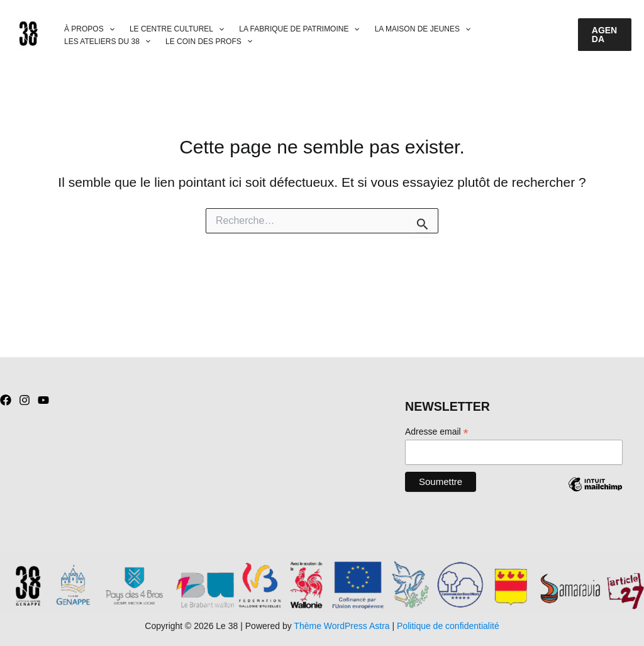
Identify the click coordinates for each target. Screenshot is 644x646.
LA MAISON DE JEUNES (423, 29)
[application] (109, 29)
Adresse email (437, 432)
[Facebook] (6, 400)
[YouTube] (43, 400)
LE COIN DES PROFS (209, 42)
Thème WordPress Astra (341, 626)
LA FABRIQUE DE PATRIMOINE (299, 29)
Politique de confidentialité (448, 626)
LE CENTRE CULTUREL (177, 29)
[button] (605, 35)
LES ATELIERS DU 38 (107, 42)
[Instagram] (25, 400)
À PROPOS (89, 29)
